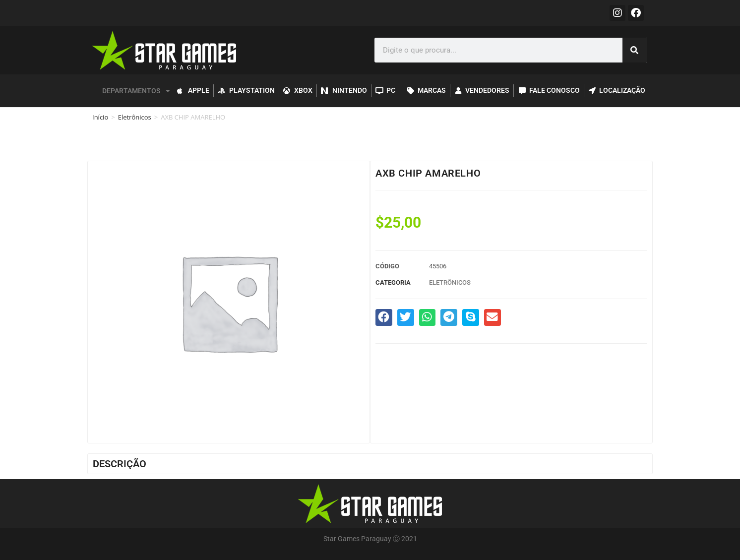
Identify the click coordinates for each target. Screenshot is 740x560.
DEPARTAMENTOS (136, 91)
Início (100, 117)
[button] (384, 317)
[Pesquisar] (635, 50)
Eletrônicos (135, 117)
